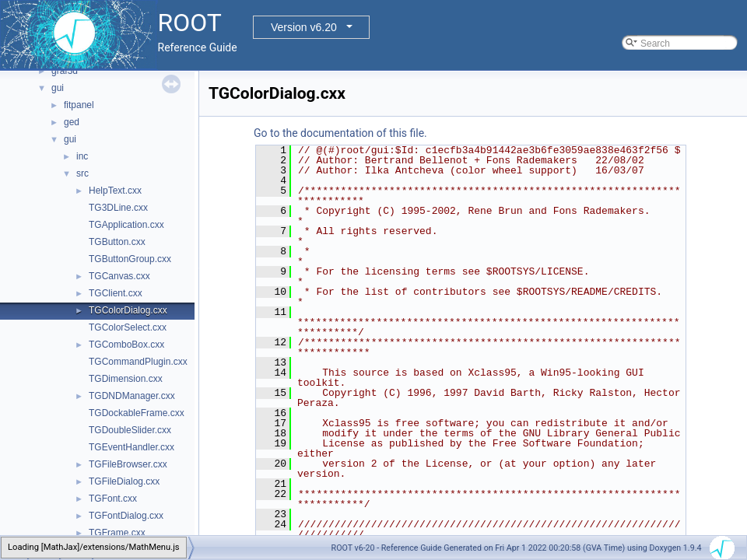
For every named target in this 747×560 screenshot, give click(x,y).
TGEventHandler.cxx (132, 447)
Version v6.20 (304, 27)
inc (82, 156)
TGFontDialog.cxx (126, 516)
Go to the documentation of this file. (340, 133)
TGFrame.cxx (117, 533)
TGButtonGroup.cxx (130, 259)
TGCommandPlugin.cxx (138, 362)
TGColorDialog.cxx (128, 310)
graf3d (65, 71)
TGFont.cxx (113, 499)
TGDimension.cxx (126, 379)
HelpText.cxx (115, 191)
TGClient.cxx (116, 293)
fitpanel (79, 105)
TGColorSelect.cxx (128, 327)
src (82, 173)
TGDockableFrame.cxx (137, 413)
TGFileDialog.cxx (124, 481)
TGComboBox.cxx (126, 345)
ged (72, 122)
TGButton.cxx (117, 242)
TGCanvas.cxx (119, 276)
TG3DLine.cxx (118, 208)
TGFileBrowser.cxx (128, 464)
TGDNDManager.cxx (132, 396)
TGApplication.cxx (126, 225)
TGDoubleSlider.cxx (130, 430)
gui (58, 88)
